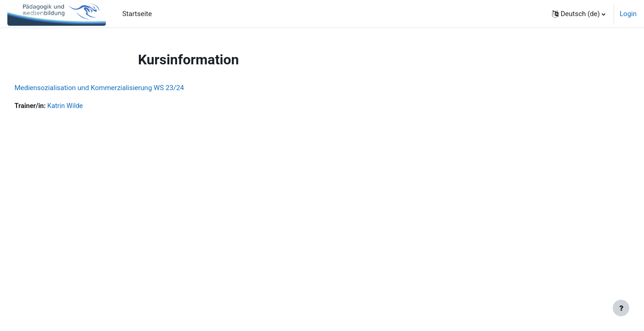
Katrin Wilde (87, 106)
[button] (579, 14)
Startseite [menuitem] (137, 14)
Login (628, 14)
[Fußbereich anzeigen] (621, 308)
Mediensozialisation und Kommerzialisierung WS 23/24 (120, 88)
